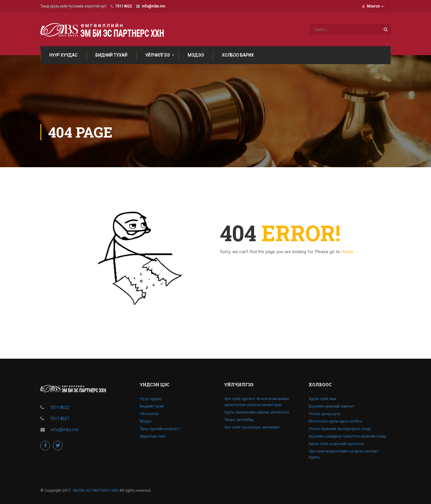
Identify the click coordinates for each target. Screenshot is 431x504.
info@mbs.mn (154, 6)
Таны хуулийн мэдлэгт (160, 429)
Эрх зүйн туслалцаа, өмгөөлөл (252, 427)
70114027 (60, 419)
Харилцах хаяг (153, 436)
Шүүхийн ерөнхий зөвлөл (331, 406)
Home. (348, 252)
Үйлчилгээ (157, 55)
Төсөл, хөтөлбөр (239, 420)
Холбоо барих (238, 55)
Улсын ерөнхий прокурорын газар (340, 429)
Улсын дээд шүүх (325, 414)
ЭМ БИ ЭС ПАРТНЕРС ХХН (95, 490)
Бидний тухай (111, 55)
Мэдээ (196, 55)
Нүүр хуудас (63, 55)
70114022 (124, 6)
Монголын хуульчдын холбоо (336, 421)
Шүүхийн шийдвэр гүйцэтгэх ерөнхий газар (347, 436)
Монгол (371, 6)
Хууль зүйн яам (322, 399)
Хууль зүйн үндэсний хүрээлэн (336, 444)
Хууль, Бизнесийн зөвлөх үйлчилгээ (257, 412)
